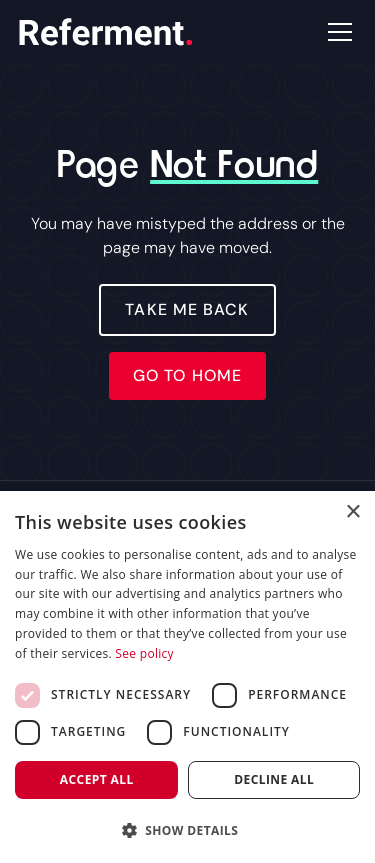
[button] (336, 32)
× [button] (352, 512)
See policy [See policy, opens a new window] (144, 653)
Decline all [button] (274, 779)
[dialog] (187, 677)
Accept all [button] (97, 779)
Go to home (187, 375)
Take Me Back (187, 309)
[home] (106, 32)
